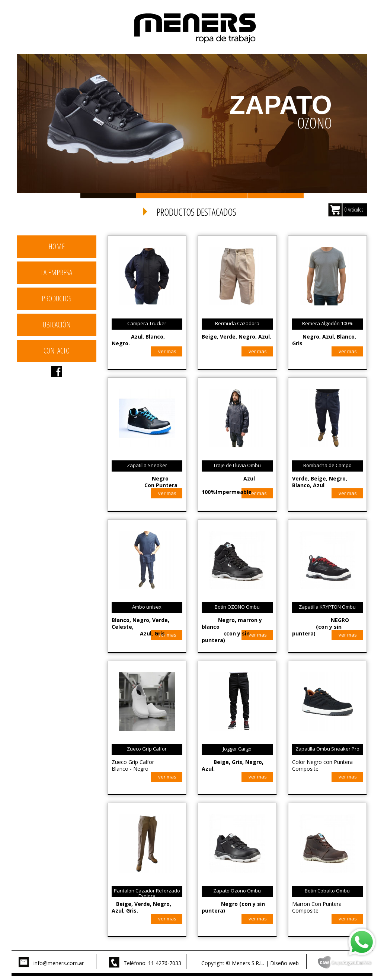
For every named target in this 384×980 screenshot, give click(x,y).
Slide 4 (276, 195)
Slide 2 (164, 195)
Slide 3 (220, 195)
